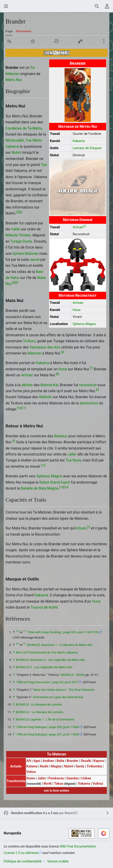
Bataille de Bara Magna (40, 488)
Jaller (72, 454)
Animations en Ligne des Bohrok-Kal (58, 697)
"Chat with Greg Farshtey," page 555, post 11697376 (63, 632)
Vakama (12, 147)
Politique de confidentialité (23, 861)
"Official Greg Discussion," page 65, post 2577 (47, 682)
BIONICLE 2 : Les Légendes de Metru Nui (44, 667)
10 (19, 408)
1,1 (25, 631)
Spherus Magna (84, 324)
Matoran (34, 353)
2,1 (25, 644)
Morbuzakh (15, 140)
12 (43, 465)
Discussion (24, 31)
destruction (89, 403)
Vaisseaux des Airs (45, 347)
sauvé (35, 260)
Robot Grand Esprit (55, 482)
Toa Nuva (73, 460)
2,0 (17, 644)
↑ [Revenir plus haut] (14, 652)
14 (66, 487)
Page (9, 31)
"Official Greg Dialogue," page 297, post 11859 (47, 734)
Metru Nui (14, 80)
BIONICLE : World (72, 675)
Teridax (25, 235)
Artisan (78, 227)
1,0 (17, 631)
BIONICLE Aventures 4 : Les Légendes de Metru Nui (50, 660)
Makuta (12, 235)
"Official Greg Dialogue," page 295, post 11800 (47, 727)
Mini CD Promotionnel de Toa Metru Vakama (47, 652)
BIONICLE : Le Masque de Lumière (39, 704)
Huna (76, 310)
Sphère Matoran (25, 254)
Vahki (16, 229)
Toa (44, 165)
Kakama (79, 141)
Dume (27, 241)
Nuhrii (16, 152)
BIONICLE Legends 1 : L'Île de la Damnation (45, 719)
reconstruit (88, 385)
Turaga (16, 241)
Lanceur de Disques (87, 148)
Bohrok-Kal (49, 385)
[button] (9, 41)
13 (62, 487)
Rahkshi (45, 397)
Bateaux (61, 436)
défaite (27, 385)
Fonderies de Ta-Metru (24, 128)
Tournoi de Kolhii (44, 607)
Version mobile (58, 861)
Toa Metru (34, 140)
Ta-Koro (29, 341)
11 (24, 408)
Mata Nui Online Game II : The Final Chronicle (64, 690)
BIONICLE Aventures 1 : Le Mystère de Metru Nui (60, 645)
